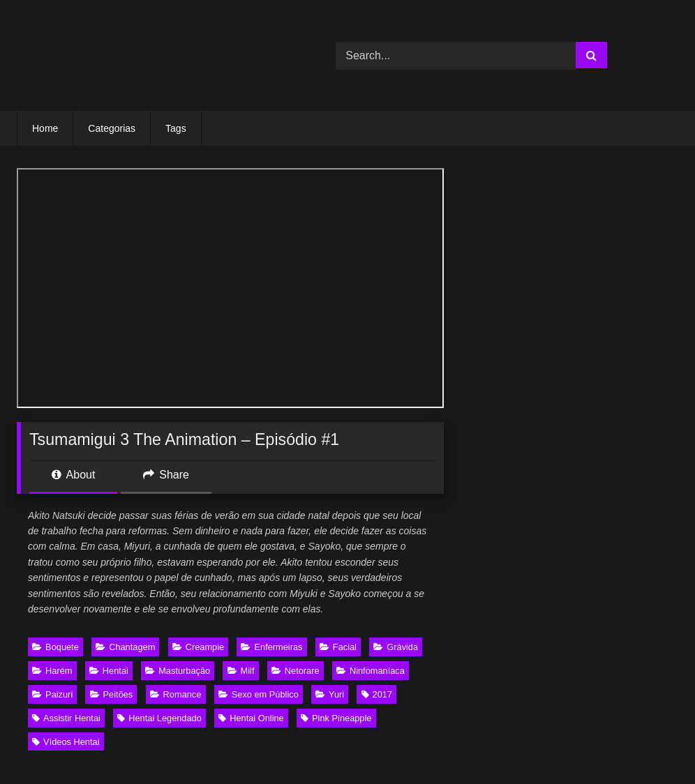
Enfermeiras (271, 647)
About (73, 475)
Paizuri (52, 694)
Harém (52, 671)
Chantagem (125, 647)
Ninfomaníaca (371, 671)
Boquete (55, 647)
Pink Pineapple (336, 718)
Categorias (112, 128)
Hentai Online (251, 718)
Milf (241, 671)
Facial (338, 647)
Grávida (396, 647)
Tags (176, 128)
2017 (377, 694)
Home (45, 128)
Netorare (296, 671)
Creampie (198, 647)
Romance (176, 694)
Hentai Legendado (159, 718)
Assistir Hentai (66, 718)
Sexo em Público (259, 694)
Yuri (330, 694)
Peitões (112, 694)
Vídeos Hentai (66, 742)
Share (166, 475)
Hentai (109, 671)
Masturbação (178, 671)
